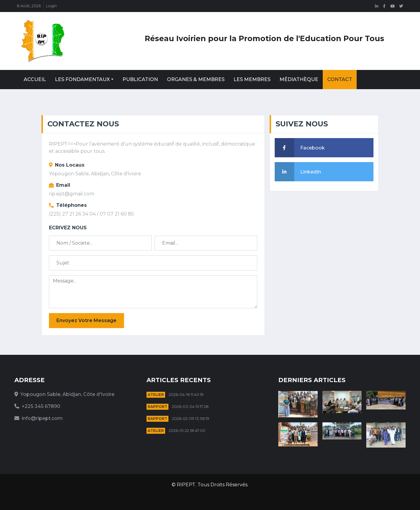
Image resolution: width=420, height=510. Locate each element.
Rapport (157, 407)
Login (51, 6)
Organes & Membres (196, 79)
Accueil (35, 79)
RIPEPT (186, 485)
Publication (140, 79)
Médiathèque (299, 79)
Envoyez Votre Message (86, 320)
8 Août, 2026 (29, 6)
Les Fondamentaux (82, 79)
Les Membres (252, 79)
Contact (340, 79)
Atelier (156, 395)
